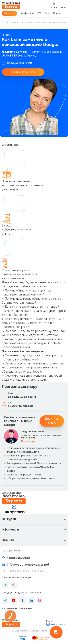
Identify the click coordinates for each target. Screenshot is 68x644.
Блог (47, 13)
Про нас (58, 13)
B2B (39, 13)
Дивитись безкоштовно (23, 72)
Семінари (15, 22)
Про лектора (28, 441)
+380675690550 (16, 558)
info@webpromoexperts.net (26, 565)
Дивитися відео (52, 421)
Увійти (54, 5)
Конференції (27, 13)
